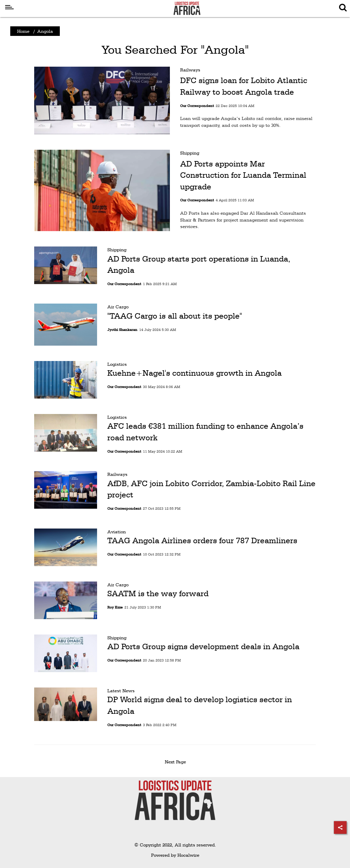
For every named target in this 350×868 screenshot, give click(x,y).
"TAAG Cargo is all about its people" (175, 316)
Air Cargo (118, 307)
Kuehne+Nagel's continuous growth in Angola (194, 373)
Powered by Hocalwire (175, 855)
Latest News (121, 691)
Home (23, 31)
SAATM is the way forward (158, 593)
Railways (190, 70)
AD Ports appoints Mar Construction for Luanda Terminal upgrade (243, 175)
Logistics (117, 364)
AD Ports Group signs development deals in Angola (203, 646)
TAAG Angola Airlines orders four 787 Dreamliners (202, 540)
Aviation (117, 532)
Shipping (190, 153)
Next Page (177, 762)
